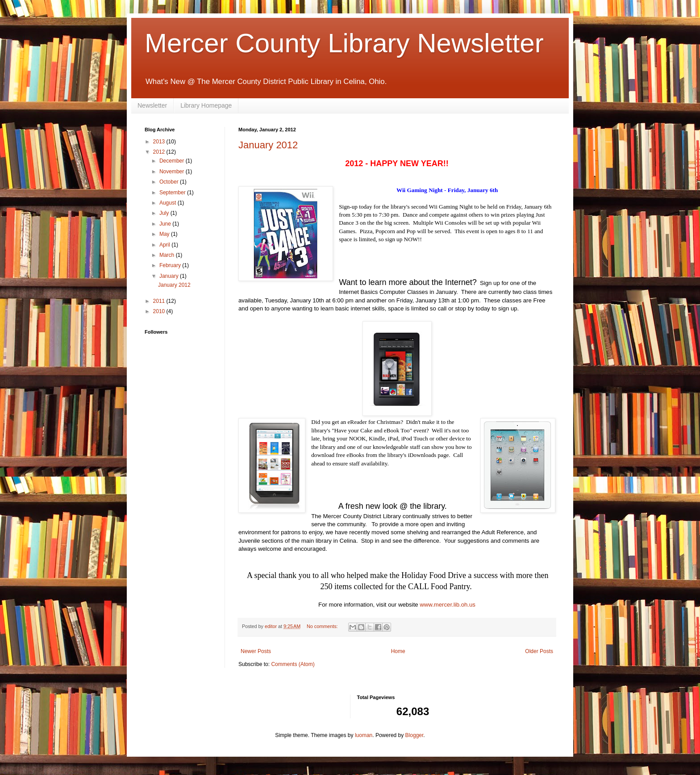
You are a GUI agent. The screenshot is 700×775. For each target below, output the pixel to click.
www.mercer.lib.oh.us (448, 605)
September (173, 193)
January (170, 276)
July (165, 213)
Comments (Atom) (293, 664)
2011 (160, 301)
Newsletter (152, 105)
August (169, 203)
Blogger (415, 735)
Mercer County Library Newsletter (344, 43)
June (166, 224)
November (173, 172)
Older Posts (539, 651)
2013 (160, 142)
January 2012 (268, 145)
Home (398, 651)
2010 (160, 311)
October (170, 182)
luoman (364, 735)
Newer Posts (256, 651)
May (165, 234)
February (171, 265)
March (168, 255)
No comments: (323, 626)
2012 (160, 152)
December (173, 161)
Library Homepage (206, 105)
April (165, 245)
